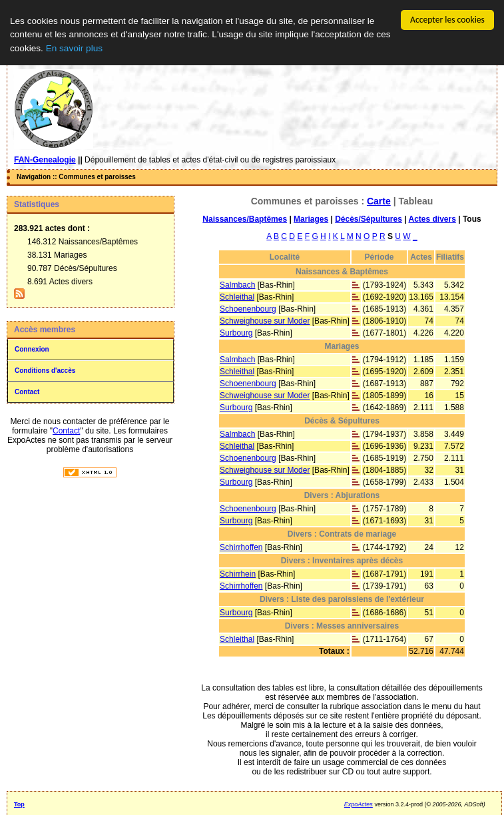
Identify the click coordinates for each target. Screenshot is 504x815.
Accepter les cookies (447, 20)
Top (19, 804)
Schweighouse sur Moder (265, 321)
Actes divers (432, 219)
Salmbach (237, 285)
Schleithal (237, 297)
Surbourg (236, 333)
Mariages (311, 219)
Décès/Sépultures (369, 219)
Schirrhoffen (241, 547)
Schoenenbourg (248, 309)
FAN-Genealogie (45, 160)
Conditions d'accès (45, 371)
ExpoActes (359, 804)
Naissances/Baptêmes (245, 219)
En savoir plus (74, 48)
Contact (27, 392)
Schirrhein (238, 574)
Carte (379, 201)
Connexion (32, 349)
